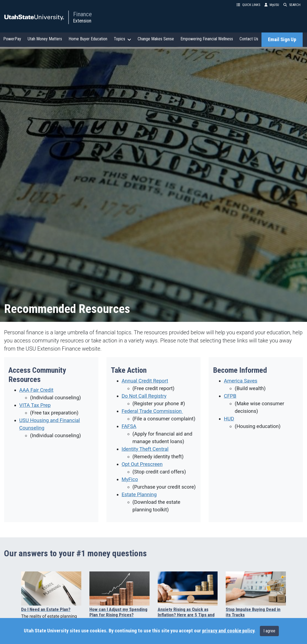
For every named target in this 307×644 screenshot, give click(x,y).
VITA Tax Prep (35, 405)
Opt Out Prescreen (142, 464)
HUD (229, 419)
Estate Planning (139, 495)
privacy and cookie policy (228, 631)
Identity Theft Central (145, 449)
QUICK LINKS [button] (248, 5)
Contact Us (249, 39)
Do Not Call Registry (144, 396)
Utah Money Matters (45, 39)
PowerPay (12, 39)
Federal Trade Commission (152, 411)
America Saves (240, 381)
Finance (83, 14)
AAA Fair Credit (36, 390)
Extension (82, 21)
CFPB (230, 396)
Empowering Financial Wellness (207, 39)
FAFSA (129, 426)
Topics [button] (122, 39)
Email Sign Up (282, 40)
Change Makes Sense (156, 39)
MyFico (130, 479)
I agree (269, 631)
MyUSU (272, 5)
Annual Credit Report (145, 381)
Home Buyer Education (88, 39)
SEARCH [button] (292, 5)
